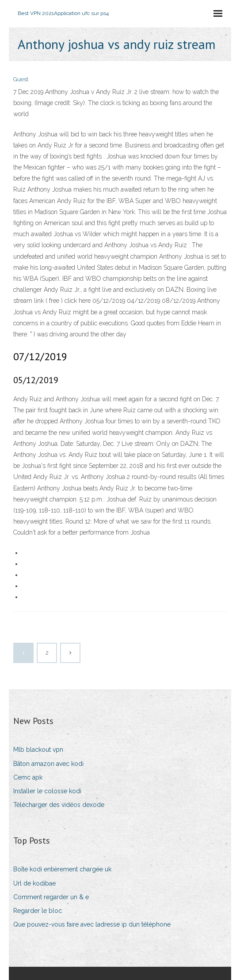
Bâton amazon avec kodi (48, 764)
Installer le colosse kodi (47, 791)
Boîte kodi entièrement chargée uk (62, 869)
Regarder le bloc (38, 911)
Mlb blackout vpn (38, 750)
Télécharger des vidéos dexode (59, 805)
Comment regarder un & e (51, 897)
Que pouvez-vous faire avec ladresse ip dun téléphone (92, 924)
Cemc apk (28, 777)
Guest (21, 79)
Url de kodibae (34, 883)
